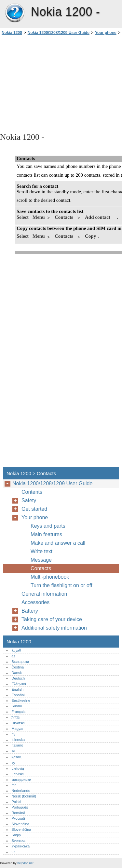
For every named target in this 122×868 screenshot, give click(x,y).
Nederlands (21, 791)
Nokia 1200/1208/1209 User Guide (59, 33)
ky (13, 763)
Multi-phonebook (50, 577)
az (13, 656)
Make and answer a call (58, 543)
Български (20, 662)
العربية (16, 650)
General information (44, 594)
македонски (21, 780)
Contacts (41, 568)
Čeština (18, 667)
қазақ (16, 757)
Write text (41, 551)
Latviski (17, 774)
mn (14, 785)
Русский (18, 818)
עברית (16, 717)
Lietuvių (18, 768)
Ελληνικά (19, 684)
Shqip (16, 835)
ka (13, 751)
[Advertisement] (61, 83)
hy (13, 734)
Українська (20, 846)
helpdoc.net (25, 863)
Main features (46, 534)
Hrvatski (18, 723)
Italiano (17, 745)
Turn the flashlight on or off (61, 585)
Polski (16, 802)
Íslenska (18, 740)
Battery (30, 611)
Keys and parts (48, 526)
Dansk (17, 673)
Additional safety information (54, 628)
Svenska (18, 841)
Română (18, 813)
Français (18, 712)
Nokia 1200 (15, 13)
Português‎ (20, 807)
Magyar (17, 729)
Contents (32, 492)
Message (41, 560)
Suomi (17, 706)
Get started (34, 509)
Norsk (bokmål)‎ (24, 796)
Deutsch (18, 678)
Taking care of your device (52, 619)
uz (13, 852)
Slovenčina (20, 824)
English (17, 689)
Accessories (35, 602)
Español (18, 695)
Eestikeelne (21, 700)
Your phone (106, 33)
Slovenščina (21, 829)
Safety (29, 500)
